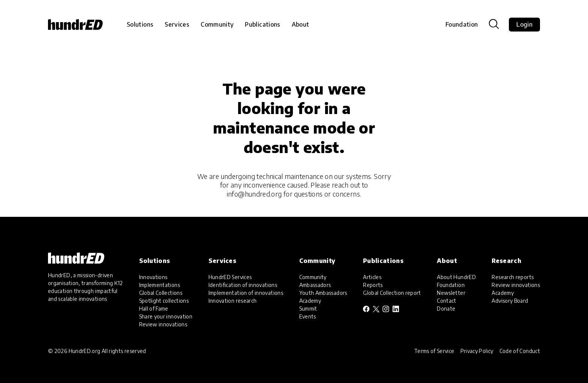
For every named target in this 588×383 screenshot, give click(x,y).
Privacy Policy (477, 351)
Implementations (160, 285)
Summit (308, 309)
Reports (373, 285)
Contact (447, 301)
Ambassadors (315, 285)
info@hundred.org (254, 194)
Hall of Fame (154, 309)
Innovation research (233, 301)
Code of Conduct (520, 351)
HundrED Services (230, 277)
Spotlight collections (164, 301)
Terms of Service (434, 351)
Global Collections (161, 293)
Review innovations (163, 324)
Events (308, 316)
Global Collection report (392, 293)
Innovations (153, 277)
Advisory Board (510, 301)
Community (313, 277)
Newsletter (451, 293)
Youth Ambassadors (323, 293)
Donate (446, 309)
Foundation (462, 24)
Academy (310, 301)
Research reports (513, 277)
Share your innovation (166, 316)
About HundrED (456, 277)
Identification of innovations (243, 285)
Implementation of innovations (246, 293)
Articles (372, 277)
